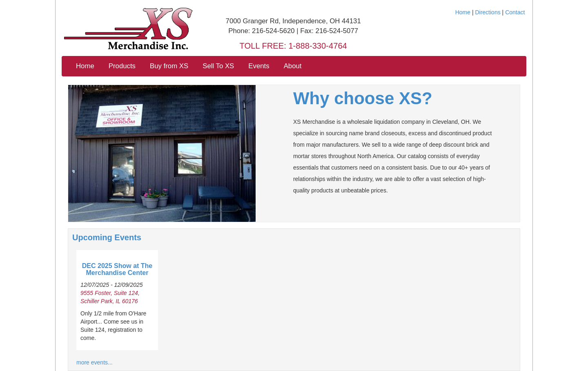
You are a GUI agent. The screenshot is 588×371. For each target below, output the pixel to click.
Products (122, 66)
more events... (95, 362)
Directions (488, 12)
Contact (515, 12)
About (293, 66)
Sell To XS (218, 66)
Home (463, 12)
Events (259, 66)
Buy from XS (169, 66)
